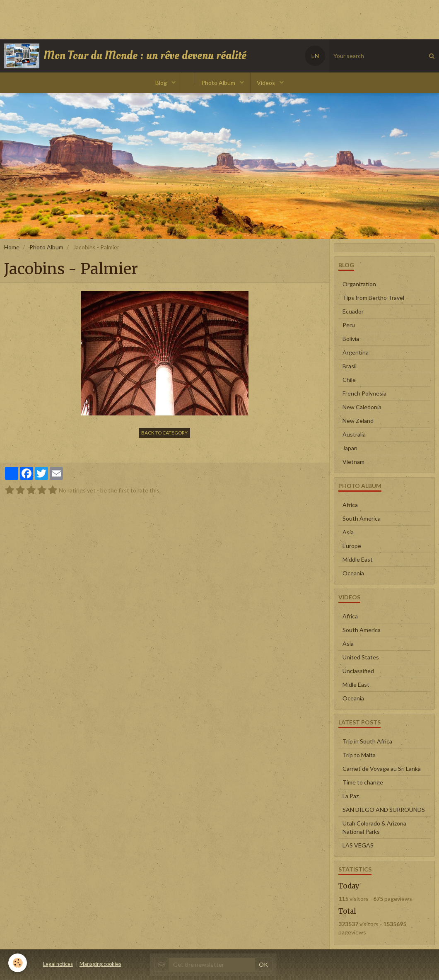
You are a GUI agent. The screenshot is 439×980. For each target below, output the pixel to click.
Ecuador (353, 311)
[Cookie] (18, 963)
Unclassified (358, 671)
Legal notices (58, 964)
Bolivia (351, 339)
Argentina (356, 352)
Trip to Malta (359, 755)
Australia (354, 434)
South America (362, 518)
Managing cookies (100, 964)
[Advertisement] (151, 19)
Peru (349, 325)
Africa (350, 505)
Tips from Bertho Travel (373, 298)
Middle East (358, 559)
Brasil (350, 366)
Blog (162, 83)
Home (12, 247)
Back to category (164, 433)
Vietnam (353, 462)
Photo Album (219, 83)
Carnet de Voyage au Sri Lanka (382, 769)
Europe (352, 546)
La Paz (351, 796)
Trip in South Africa (367, 741)
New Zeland (358, 421)
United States (361, 657)
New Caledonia (362, 407)
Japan (350, 448)
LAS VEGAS (358, 845)
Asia (348, 532)
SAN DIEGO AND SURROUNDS (384, 810)
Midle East (356, 684)
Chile (349, 380)
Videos (267, 83)
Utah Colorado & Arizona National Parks (374, 827)
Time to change (363, 782)
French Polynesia (364, 393)
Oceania (353, 573)
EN (315, 56)
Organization (359, 284)
